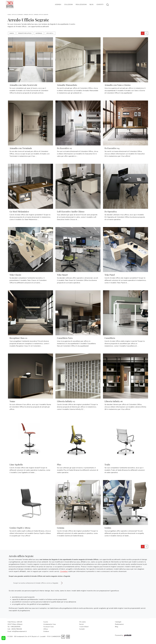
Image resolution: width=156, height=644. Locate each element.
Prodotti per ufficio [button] (25, 33)
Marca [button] (12, 33)
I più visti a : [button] (50, 33)
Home (9, 15)
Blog (92, 5)
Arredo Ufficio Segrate (41, 15)
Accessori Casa (48, 627)
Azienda (58, 5)
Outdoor (46, 631)
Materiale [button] (39, 33)
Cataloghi (118, 622)
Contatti (100, 5)
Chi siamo (82, 622)
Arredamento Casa (50, 624)
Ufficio (46, 629)
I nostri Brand (84, 627)
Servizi (81, 624)
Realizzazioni (81, 5)
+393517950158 (16, 629)
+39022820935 (15, 627)
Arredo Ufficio (28, 15)
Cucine (46, 622)
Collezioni (68, 5)
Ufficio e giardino (17, 15)
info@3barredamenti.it (19, 631)
